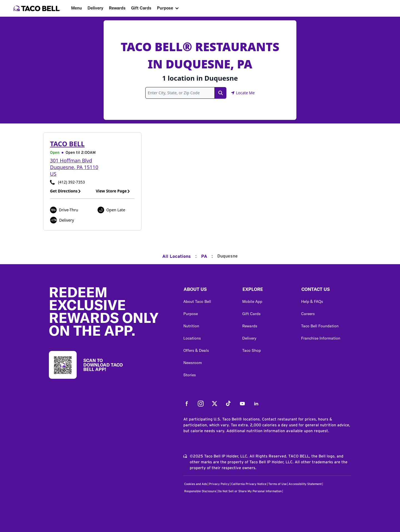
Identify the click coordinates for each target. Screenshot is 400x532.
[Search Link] (221, 93)
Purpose (165, 8)
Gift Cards (141, 8)
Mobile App (252, 301)
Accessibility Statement (305, 484)
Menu (77, 8)
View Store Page (113, 191)
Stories (190, 375)
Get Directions (66, 191)
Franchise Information (321, 338)
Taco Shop (252, 350)
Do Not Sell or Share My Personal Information (250, 491)
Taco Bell (67, 144)
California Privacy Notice (249, 484)
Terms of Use (277, 484)
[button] (208, 291)
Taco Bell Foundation (320, 326)
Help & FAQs (312, 301)
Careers (308, 314)
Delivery (95, 8)
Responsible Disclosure (200, 491)
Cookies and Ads (196, 484)
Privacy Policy (219, 484)
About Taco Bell (197, 301)
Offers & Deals (196, 350)
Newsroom (193, 363)
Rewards (117, 8)
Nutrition (191, 326)
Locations (192, 338)
